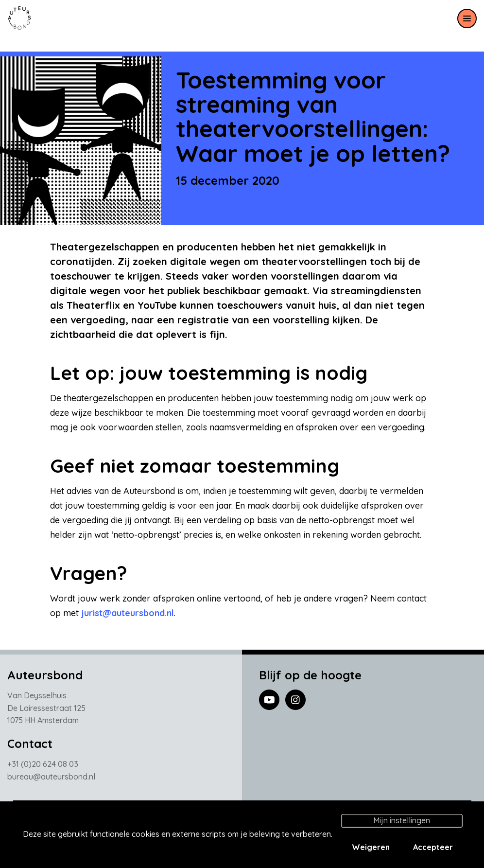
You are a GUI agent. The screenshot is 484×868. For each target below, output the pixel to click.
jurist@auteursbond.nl (128, 613)
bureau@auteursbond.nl (51, 779)
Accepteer (433, 847)
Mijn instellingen (402, 820)
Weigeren (371, 847)
